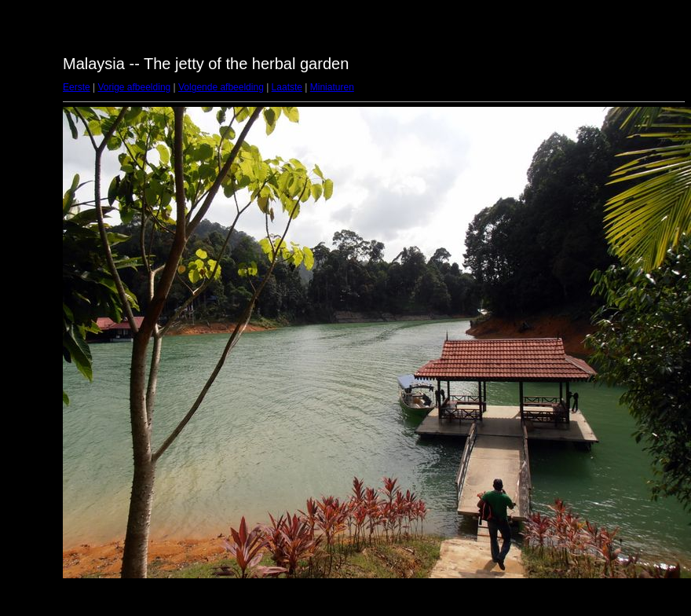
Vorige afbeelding (134, 87)
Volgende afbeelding (221, 87)
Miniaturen (332, 87)
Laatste (287, 87)
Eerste (77, 87)
